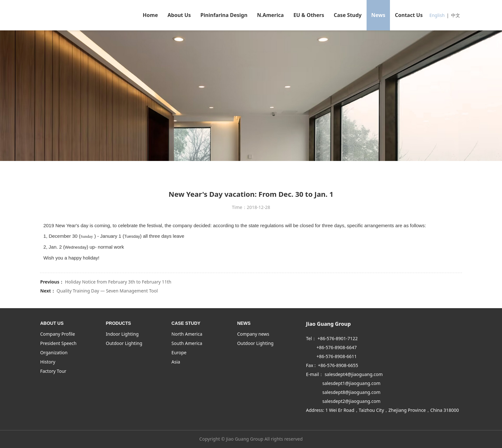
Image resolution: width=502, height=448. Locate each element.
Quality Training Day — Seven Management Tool (107, 291)
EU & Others (309, 15)
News (378, 15)
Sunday (87, 236)
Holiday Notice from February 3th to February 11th (118, 282)
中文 (456, 15)
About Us (179, 15)
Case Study (348, 15)
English (437, 15)
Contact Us (409, 15)
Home (150, 15)
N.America (271, 15)
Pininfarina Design (224, 15)
